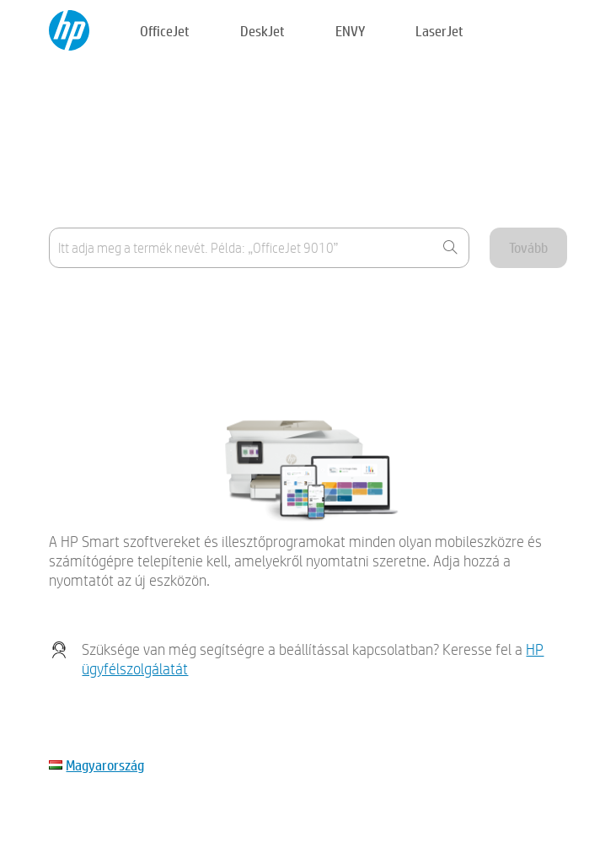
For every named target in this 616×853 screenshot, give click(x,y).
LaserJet (439, 31)
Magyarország (105, 765)
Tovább (528, 247)
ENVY (350, 31)
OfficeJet (165, 31)
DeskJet (262, 31)
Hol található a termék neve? (126, 303)
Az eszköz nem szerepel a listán (134, 344)
